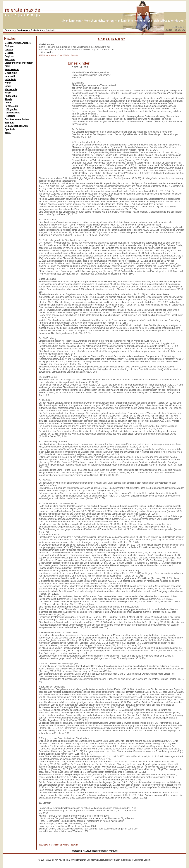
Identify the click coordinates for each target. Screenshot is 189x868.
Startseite (10, 30)
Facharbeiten (37, 30)
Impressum (77, 851)
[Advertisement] (147, 66)
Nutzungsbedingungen (95, 851)
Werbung (113, 851)
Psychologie (22, 30)
